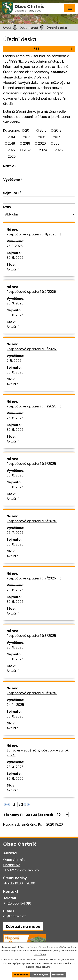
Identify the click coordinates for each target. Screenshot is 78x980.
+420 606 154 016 (17, 903)
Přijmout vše (20, 975)
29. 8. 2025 (15, 590)
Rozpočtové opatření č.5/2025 (35, 464)
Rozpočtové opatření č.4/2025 (35, 406)
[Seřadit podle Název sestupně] (18, 166)
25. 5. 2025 (15, 418)
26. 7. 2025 (15, 533)
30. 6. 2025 (15, 475)
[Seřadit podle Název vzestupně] (18, 165)
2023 (27, 150)
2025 (59, 150)
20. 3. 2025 (15, 303)
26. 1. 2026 (15, 246)
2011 (28, 130)
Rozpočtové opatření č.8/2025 (35, 636)
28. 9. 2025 (15, 647)
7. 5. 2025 (14, 361)
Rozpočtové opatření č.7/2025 (34, 578)
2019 (27, 144)
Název (10, 166)
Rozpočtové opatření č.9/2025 (35, 693)
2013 (58, 130)
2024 (43, 150)
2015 (27, 137)
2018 (11, 144)
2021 (57, 144)
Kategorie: (11, 130)
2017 (57, 137)
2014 (11, 137)
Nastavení (59, 975)
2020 (42, 144)
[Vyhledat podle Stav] (39, 214)
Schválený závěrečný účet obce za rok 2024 (38, 753)
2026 (12, 157)
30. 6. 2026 (15, 258)
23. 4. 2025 (15, 767)
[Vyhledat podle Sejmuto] (39, 200)
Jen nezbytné (40, 975)
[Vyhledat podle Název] (39, 173)
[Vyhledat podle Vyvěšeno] (39, 187)
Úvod (7, 28)
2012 (43, 130)
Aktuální (13, 269)
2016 (42, 137)
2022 (12, 150)
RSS (53, 49)
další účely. (40, 954)
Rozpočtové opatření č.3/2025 (34, 349)
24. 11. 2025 (15, 705)
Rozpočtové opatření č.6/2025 (35, 521)
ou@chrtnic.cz (15, 916)
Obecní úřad (29, 28)
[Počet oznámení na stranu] (62, 815)
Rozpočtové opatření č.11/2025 (35, 234)
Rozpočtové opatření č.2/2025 (34, 292)
